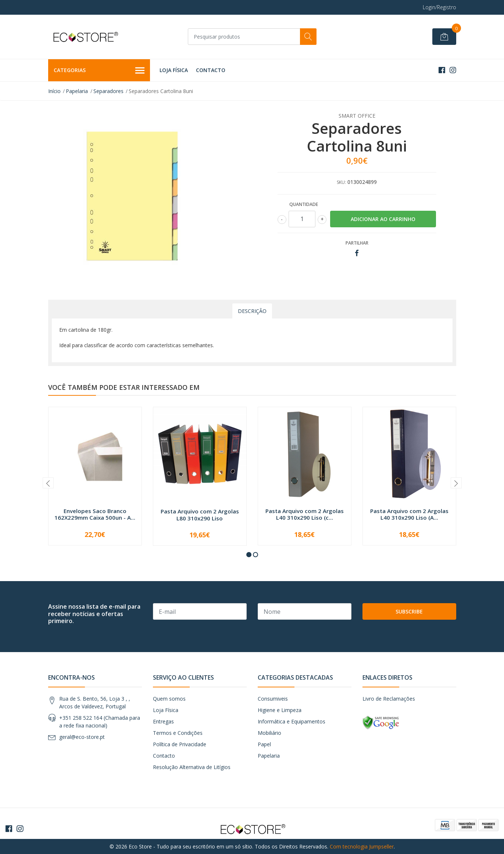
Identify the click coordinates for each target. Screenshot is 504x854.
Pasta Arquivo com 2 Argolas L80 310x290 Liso (200, 515)
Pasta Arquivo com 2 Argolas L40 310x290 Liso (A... (409, 514)
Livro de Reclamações (389, 699)
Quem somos (169, 699)
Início (54, 91)
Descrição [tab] (252, 311)
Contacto (211, 70)
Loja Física (174, 70)
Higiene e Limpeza (280, 710)
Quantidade (304, 204)
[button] (249, 555)
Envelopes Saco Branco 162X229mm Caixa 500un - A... (95, 514)
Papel (264, 744)
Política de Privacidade (180, 744)
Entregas (163, 721)
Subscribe (409, 611)
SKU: (341, 182)
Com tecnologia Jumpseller (362, 846)
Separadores (108, 91)
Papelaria (77, 91)
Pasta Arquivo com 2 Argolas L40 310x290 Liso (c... (305, 514)
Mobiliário (269, 733)
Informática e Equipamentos (292, 721)
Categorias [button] (99, 71)
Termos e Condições (178, 733)
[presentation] (48, 483)
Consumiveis (273, 699)
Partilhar (357, 243)
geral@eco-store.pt (82, 737)
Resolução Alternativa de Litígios (192, 767)
